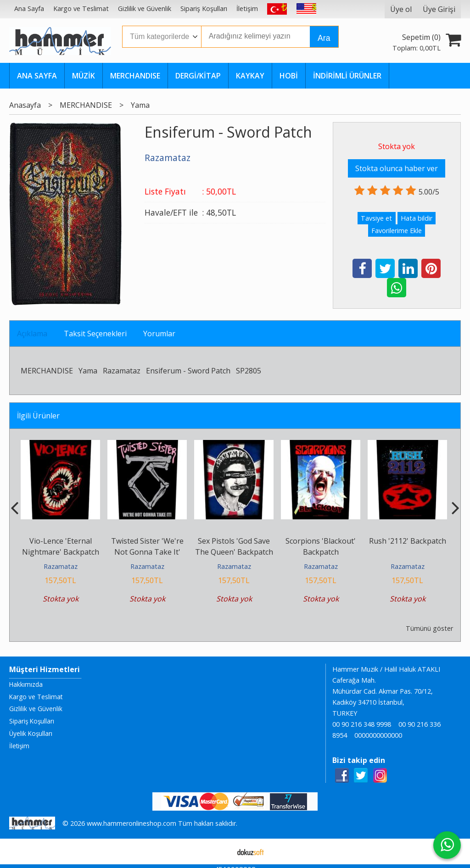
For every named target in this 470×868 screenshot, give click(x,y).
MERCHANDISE (47, 371)
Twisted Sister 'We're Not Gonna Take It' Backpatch (147, 552)
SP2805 (249, 371)
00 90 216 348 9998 (362, 724)
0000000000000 (378, 735)
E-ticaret (221, 851)
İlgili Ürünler (38, 416)
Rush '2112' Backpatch (408, 541)
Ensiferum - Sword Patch (188, 371)
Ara (324, 38)
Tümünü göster (429, 628)
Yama (88, 371)
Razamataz (122, 371)
